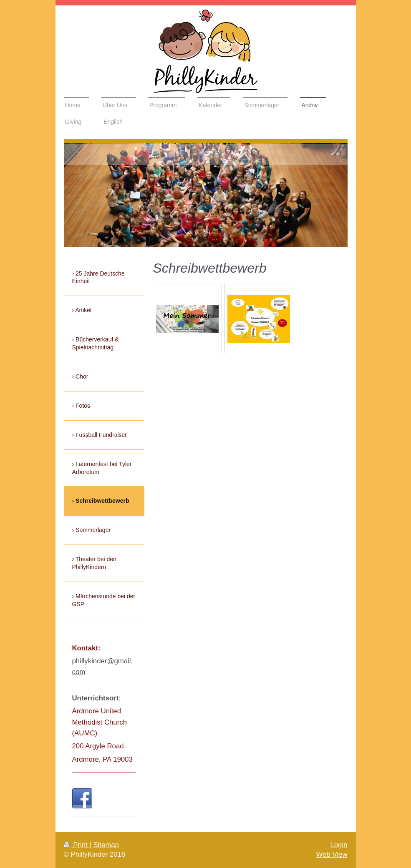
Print (77, 845)
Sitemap (106, 845)
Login (339, 845)
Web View (332, 854)
